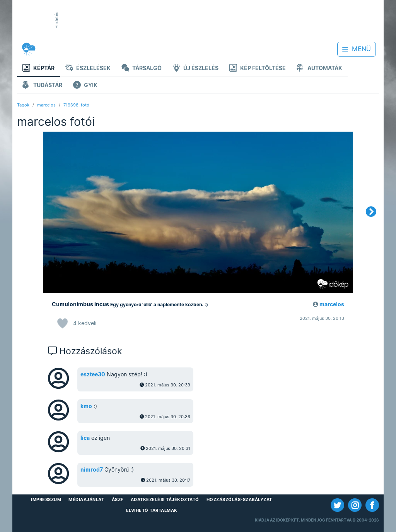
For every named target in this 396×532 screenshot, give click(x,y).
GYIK (85, 86)
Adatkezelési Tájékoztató (165, 499)
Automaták (319, 69)
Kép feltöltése (258, 69)
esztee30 (93, 374)
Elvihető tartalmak (152, 510)
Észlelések (88, 69)
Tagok (23, 105)
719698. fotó (76, 105)
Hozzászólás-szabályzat (239, 499)
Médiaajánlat (86, 499)
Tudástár (42, 86)
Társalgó (142, 69)
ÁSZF (118, 499)
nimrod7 (92, 470)
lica (85, 438)
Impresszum (46, 499)
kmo (86, 406)
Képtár (38, 69)
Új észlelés (195, 69)
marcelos (46, 105)
